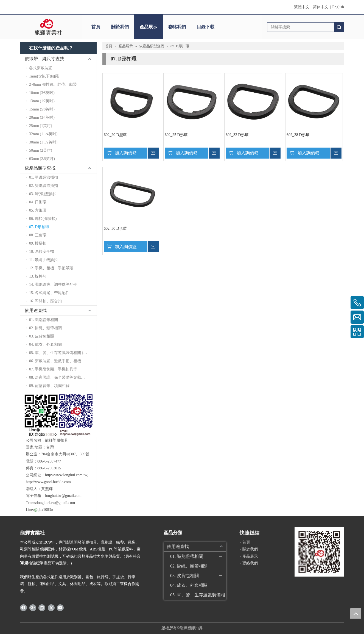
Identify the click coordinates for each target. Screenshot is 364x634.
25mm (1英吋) (41, 126)
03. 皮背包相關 (42, 336)
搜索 (339, 27)
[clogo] (48, 27)
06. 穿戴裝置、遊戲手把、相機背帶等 (61, 361)
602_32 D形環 (237, 135)
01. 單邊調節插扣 (44, 177)
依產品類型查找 (40, 168)
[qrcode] (319, 552)
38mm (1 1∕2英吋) (43, 142)
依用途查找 (36, 310)
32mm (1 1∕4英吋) (43, 134)
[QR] (58, 415)
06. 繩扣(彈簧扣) (43, 219)
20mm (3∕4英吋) (42, 117)
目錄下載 (206, 27)
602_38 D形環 (298, 135)
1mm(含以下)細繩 (44, 76)
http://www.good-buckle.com (48, 482)
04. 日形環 (38, 202)
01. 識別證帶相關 (44, 320)
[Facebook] (23, 608)
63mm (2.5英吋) (42, 159)
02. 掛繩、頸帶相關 (45, 328)
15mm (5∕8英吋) (42, 109)
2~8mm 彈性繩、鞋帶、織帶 (53, 85)
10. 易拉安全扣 (42, 252)
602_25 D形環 (176, 135)
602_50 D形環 (115, 229)
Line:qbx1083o (39, 510)
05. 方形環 (38, 210)
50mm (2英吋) (41, 150)
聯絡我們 (177, 27)
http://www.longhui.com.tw (66, 475)
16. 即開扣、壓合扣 (45, 301)
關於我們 (120, 27)
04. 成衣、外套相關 (45, 344)
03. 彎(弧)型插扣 (43, 194)
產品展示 (149, 27)
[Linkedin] (42, 608)
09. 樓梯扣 (38, 243)
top (355, 613)
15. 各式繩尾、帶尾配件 (49, 293)
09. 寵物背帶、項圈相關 (49, 386)
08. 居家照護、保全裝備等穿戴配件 (59, 377)
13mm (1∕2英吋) (42, 101)
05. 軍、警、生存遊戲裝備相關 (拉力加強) (63, 353)
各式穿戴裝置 (41, 68)
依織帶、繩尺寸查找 (44, 59)
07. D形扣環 (39, 227)
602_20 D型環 (115, 135)
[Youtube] (60, 608)
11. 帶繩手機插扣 (43, 260)
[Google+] (33, 608)
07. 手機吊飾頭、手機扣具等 (53, 369)
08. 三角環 (38, 235)
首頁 (96, 27)
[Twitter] (51, 608)
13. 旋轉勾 (38, 276)
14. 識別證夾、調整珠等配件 (53, 285)
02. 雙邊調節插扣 (44, 186)
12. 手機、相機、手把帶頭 (51, 268)
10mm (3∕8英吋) (42, 93)
